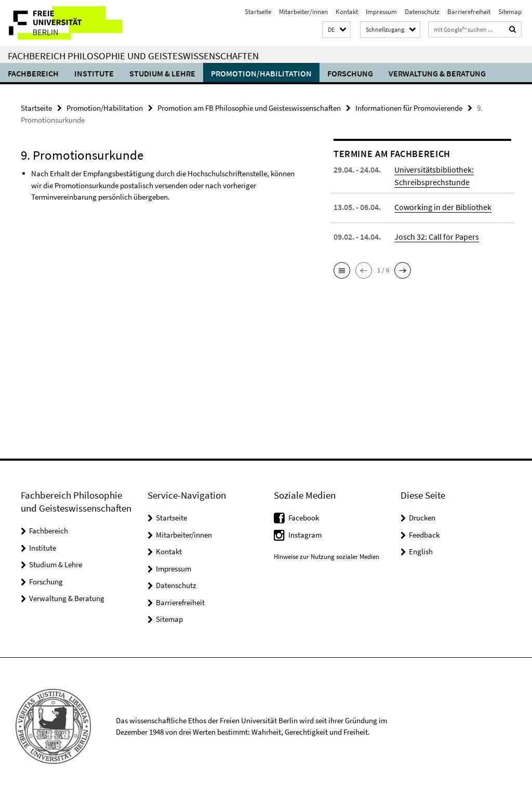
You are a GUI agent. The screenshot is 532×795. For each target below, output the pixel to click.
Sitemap (510, 12)
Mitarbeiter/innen (303, 12)
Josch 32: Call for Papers (437, 236)
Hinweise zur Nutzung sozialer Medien (327, 557)
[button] (336, 30)
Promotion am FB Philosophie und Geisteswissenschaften (249, 108)
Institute (94, 73)
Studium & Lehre (162, 73)
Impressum (381, 12)
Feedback (424, 535)
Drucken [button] (422, 518)
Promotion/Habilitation (261, 73)
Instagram (305, 535)
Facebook (304, 518)
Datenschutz (422, 12)
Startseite (258, 12)
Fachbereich (33, 73)
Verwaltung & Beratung (437, 73)
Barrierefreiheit (469, 12)
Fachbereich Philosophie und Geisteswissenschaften (133, 56)
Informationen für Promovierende (409, 108)
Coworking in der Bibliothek (443, 206)
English (421, 551)
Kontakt (347, 12)
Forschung (350, 73)
